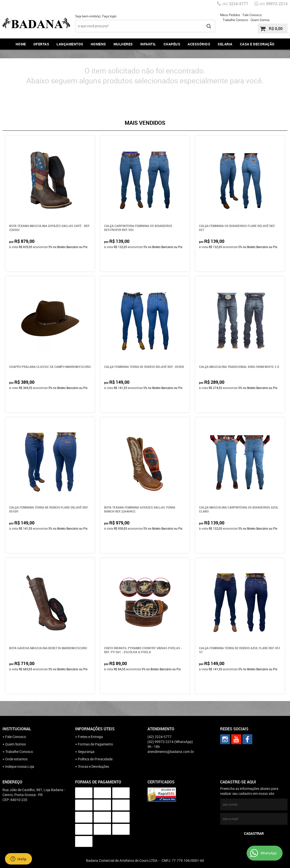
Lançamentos (70, 44)
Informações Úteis (95, 729)
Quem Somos (260, 20)
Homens (98, 44)
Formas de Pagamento (95, 744)
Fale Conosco (252, 15)
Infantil (148, 44)
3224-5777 (235, 4)
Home (21, 44)
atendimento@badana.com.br (171, 752)
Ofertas (41, 44)
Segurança (86, 752)
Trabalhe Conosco (235, 20)
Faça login (109, 16)
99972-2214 (274, 4)
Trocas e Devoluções (93, 766)
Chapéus (172, 44)
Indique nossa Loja (20, 766)
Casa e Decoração (257, 44)
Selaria (225, 44)
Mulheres (123, 44)
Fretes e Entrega (90, 737)
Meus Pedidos (230, 15)
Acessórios (199, 44)
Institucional (17, 729)
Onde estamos (16, 759)
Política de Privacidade (95, 759)
